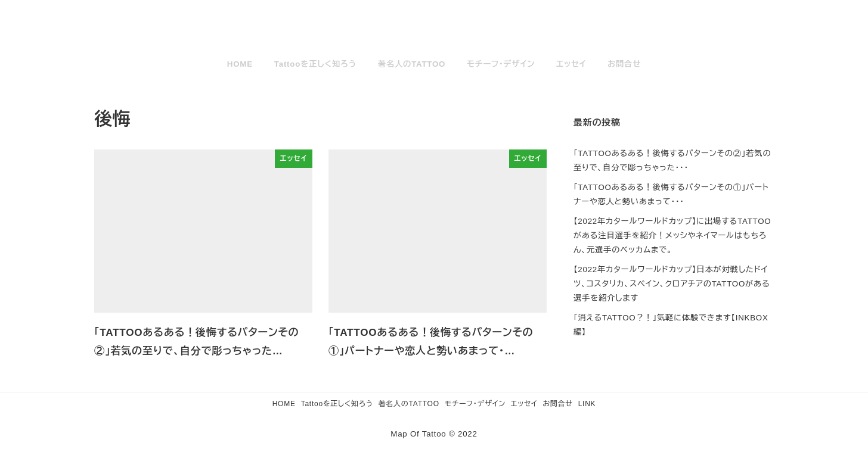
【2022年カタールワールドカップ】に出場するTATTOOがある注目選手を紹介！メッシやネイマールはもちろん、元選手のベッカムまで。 (672, 236)
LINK (587, 404)
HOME (284, 404)
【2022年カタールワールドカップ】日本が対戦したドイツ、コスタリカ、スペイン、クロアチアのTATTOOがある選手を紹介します (672, 284)
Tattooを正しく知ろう (337, 404)
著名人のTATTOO (409, 404)
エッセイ (524, 404)
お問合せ (557, 404)
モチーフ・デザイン (475, 404)
